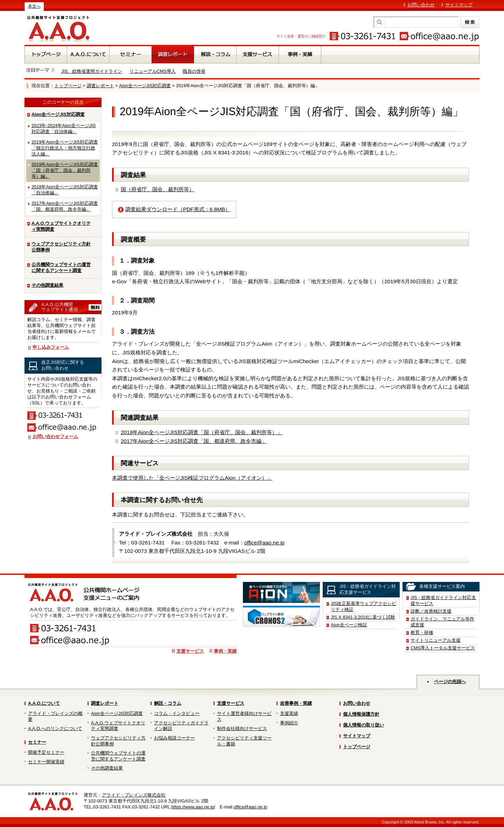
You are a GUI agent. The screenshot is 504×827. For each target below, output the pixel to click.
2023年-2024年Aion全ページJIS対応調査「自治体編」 (64, 128)
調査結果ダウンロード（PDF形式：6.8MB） (178, 209)
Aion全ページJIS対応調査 (145, 86)
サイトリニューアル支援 (436, 640)
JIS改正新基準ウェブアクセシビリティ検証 (364, 606)
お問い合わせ (421, 5)
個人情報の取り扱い (363, 725)
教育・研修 (422, 633)
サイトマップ (459, 5)
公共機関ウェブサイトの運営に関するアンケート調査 (61, 267)
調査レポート (100, 86)
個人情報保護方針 (361, 714)
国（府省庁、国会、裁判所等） (157, 189)
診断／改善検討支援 (431, 611)
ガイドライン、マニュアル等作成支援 (442, 622)
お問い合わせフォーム (55, 436)
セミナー (37, 742)
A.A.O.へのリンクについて (55, 728)
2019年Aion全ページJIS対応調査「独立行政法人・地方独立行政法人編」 (65, 148)
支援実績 (289, 713)
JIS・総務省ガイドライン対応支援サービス (443, 600)
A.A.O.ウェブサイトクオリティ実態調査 (61, 226)
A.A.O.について (44, 703)
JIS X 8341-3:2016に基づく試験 (363, 617)
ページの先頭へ (450, 682)
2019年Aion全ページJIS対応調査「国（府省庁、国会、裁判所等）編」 (65, 170)
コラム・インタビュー (177, 713)
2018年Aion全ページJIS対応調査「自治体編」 (65, 190)
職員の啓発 (194, 71)
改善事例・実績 (296, 703)
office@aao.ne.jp (264, 543)
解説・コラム (168, 703)
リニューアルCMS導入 (153, 71)
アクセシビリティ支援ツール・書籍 (244, 741)
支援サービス (190, 651)
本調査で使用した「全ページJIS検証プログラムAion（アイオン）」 (192, 478)
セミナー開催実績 (46, 762)
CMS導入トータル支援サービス (443, 648)
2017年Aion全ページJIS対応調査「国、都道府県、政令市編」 (65, 206)
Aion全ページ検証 (349, 625)
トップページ (68, 86)
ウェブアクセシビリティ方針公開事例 (61, 247)
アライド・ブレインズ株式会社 (134, 795)
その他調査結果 (47, 285)
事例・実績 (225, 651)
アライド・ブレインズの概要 (55, 716)
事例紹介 (289, 723)
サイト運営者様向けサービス (244, 716)
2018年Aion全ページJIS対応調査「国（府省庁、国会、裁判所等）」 (202, 432)
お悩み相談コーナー (174, 738)
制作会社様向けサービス (242, 728)
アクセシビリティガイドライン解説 (181, 726)
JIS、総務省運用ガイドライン (92, 71)
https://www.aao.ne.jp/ (193, 807)
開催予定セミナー (46, 752)
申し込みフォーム (51, 347)
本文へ (34, 6)
